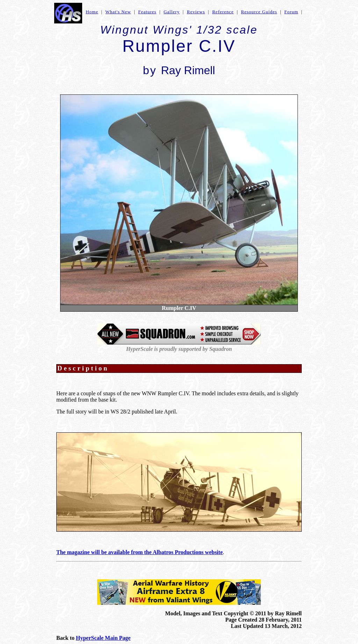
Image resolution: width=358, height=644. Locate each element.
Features (147, 12)
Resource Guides (259, 12)
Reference (223, 12)
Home (92, 12)
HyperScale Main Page (103, 638)
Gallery (172, 12)
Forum (291, 12)
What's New (118, 12)
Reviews (196, 12)
